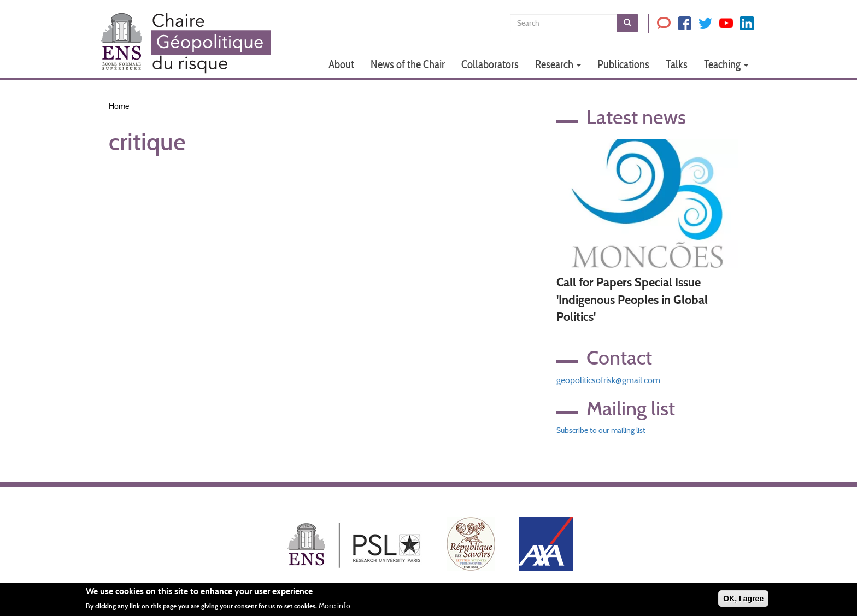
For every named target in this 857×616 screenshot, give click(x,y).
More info (334, 608)
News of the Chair (408, 64)
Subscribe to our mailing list (601, 430)
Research (558, 64)
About (341, 64)
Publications (623, 64)
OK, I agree (743, 601)
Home (119, 106)
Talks (677, 64)
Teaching (726, 64)
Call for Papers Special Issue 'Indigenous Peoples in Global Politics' (632, 300)
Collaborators (490, 64)
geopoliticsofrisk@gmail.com (608, 380)
